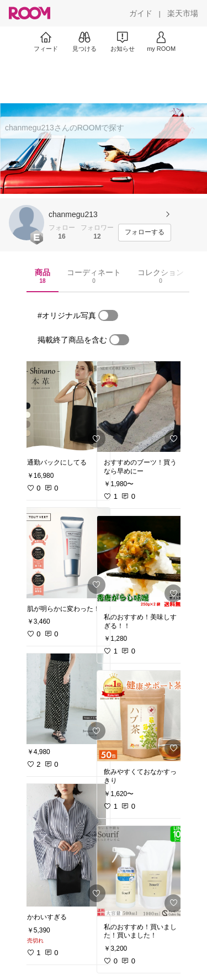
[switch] (108, 315)
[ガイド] (141, 13)
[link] (65, 407)
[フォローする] (145, 233)
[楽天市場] (183, 13)
